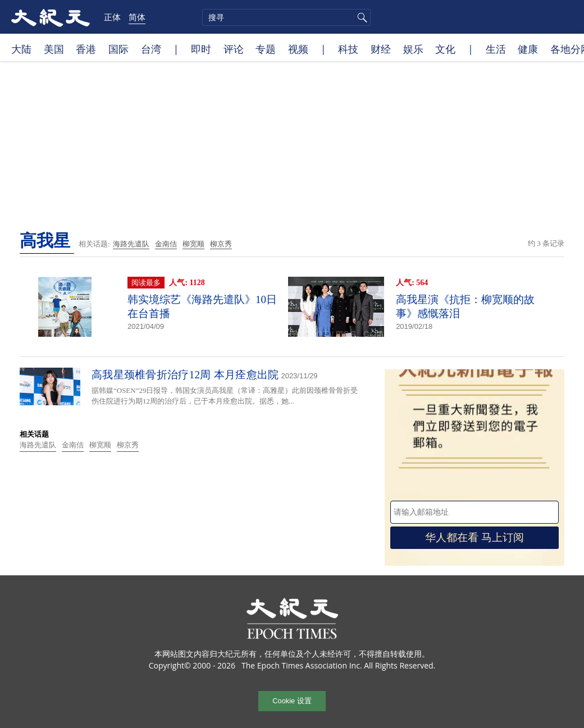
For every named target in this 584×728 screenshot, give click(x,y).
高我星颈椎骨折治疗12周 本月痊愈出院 (185, 375)
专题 (266, 49)
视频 (298, 49)
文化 (445, 49)
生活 (496, 49)
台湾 (151, 49)
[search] (286, 17)
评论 (234, 49)
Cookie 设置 (292, 701)
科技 (348, 49)
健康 (528, 49)
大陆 (21, 49)
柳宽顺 (193, 244)
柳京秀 (221, 244)
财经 (381, 49)
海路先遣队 (131, 244)
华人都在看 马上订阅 (474, 537)
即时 (201, 49)
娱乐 (413, 49)
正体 (112, 17)
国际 (118, 49)
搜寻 (361, 17)
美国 (54, 49)
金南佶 (166, 244)
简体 (137, 17)
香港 (86, 49)
